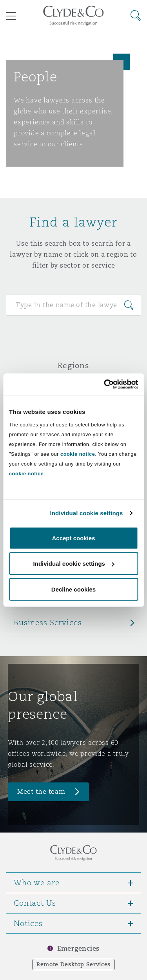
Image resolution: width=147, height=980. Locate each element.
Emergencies (78, 949)
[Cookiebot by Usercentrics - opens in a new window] (105, 384)
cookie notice (78, 454)
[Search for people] (73, 305)
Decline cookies (73, 589)
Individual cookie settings (87, 513)
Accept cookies (73, 538)
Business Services (48, 622)
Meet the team (41, 792)
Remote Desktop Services (73, 964)
